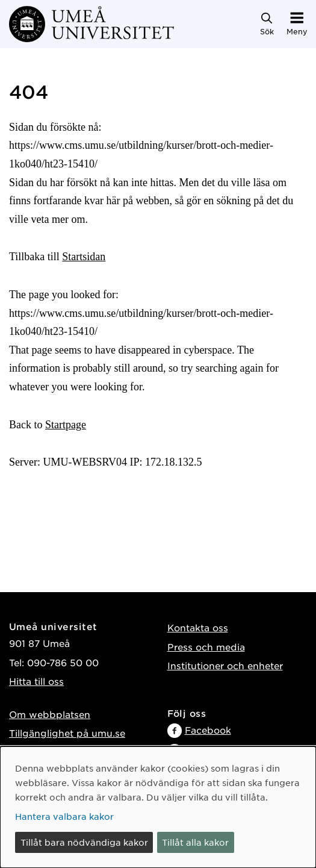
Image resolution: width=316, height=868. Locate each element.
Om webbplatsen (50, 714)
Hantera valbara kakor (64, 816)
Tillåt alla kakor (195, 842)
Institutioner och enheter (225, 665)
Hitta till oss (36, 681)
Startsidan (84, 257)
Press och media (206, 647)
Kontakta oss (198, 627)
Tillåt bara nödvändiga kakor (84, 842)
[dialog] (158, 807)
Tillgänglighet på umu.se (67, 733)
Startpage (66, 425)
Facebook (208, 730)
